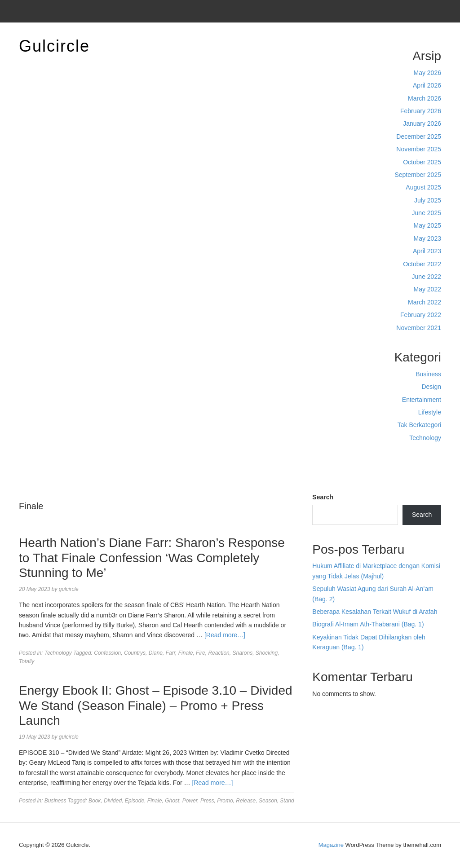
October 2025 (422, 162)
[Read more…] (225, 635)
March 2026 (425, 98)
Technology (425, 438)
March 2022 (425, 302)
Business (428, 374)
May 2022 (427, 289)
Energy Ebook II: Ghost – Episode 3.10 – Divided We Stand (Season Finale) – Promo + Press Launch (156, 705)
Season (268, 801)
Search (323, 497)
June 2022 (427, 277)
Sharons (242, 653)
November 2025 (419, 149)
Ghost (172, 801)
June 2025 (427, 213)
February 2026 (421, 111)
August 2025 (423, 187)
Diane (156, 653)
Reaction (219, 653)
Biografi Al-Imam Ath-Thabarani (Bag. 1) (368, 624)
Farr (170, 653)
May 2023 (427, 238)
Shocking (267, 653)
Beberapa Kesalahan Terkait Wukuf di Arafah (375, 612)
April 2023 (427, 251)
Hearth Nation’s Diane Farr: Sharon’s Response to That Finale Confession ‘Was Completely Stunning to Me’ (152, 558)
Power (190, 801)
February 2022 (421, 315)
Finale (186, 653)
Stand (287, 801)
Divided (113, 801)
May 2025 (427, 225)
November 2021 (419, 328)
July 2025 (428, 200)
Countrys (135, 653)
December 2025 (419, 137)
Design (431, 387)
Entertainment (422, 400)
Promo (225, 801)
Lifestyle (430, 412)
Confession (107, 653)
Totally (27, 661)
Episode (135, 801)
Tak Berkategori (419, 425)
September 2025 (418, 175)
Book (95, 801)
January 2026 (422, 123)
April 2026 (427, 85)
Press (207, 801)
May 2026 (427, 73)
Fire (201, 653)
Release (246, 801)
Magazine (331, 845)
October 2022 (422, 264)
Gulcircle (54, 46)
